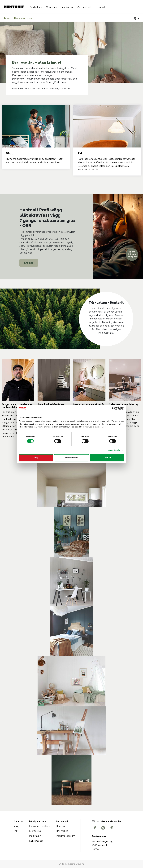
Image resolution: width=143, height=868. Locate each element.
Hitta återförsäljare (40, 826)
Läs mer (29, 263)
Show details (114, 450)
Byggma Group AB (76, 864)
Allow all (107, 458)
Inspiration (67, 7)
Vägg (16, 826)
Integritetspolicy (65, 836)
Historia (60, 826)
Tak (15, 831)
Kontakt (101, 7)
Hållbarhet (62, 831)
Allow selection (71, 458)
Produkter (35, 7)
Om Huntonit (84, 7)
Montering (51, 7)
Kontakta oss (36, 841)
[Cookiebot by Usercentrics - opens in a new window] (114, 408)
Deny (36, 458)
